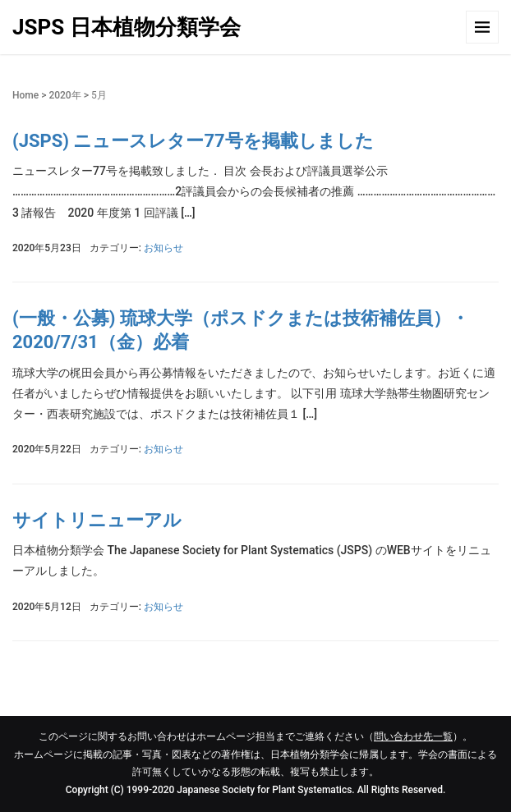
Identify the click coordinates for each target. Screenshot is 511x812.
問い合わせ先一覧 (413, 736)
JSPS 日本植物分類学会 (127, 27)
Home (25, 95)
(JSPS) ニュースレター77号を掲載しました (193, 141)
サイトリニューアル (97, 520)
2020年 (64, 95)
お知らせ (163, 248)
